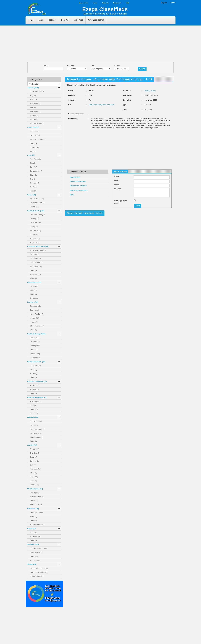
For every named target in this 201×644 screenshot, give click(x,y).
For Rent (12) (35, 385)
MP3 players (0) (36, 266)
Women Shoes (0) (37, 123)
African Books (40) (37, 199)
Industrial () (33, 417)
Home (95, 3)
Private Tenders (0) (37, 576)
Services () (33, 544)
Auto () (31, 155)
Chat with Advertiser (78, 181)
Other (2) (33, 330)
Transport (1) (35, 183)
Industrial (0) (35, 318)
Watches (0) (34, 485)
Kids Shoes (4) (35, 103)
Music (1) (33, 290)
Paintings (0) (35, 147)
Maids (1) (33, 517)
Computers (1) (35, 258)
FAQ (127, 3)
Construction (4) (36, 171)
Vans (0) (33, 191)
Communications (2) (37, 429)
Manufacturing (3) (37, 437)
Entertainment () (34, 282)
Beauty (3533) (35, 338)
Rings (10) (34, 477)
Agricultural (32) (36, 421)
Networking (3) (35, 231)
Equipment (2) (35, 536)
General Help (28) (37, 513)
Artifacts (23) (35, 131)
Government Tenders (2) (39, 572)
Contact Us (117, 3)
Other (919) (34, 556)
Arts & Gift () (33, 127)
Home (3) (33, 370)
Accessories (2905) (37, 92)
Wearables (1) (35, 358)
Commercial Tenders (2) (39, 568)
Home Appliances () (36, 362)
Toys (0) (33, 151)
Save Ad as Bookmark (79, 190)
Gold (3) (33, 465)
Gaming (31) (35, 493)
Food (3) (33, 405)
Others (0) (34, 501)
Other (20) (34, 350)
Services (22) (35, 239)
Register (52, 20)
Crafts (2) (33, 457)
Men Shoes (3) (35, 111)
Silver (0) (33, 481)
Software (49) (35, 242)
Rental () (32, 528)
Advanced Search (96, 20)
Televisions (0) (35, 274)
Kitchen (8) (34, 374)
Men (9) (33, 107)
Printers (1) (34, 235)
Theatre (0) (34, 298)
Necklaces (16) (36, 469)
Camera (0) (34, 254)
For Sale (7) (34, 389)
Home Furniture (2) (37, 314)
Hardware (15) (35, 223)
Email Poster (75, 177)
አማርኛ (173, 3)
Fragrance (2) (35, 342)
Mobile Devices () (35, 489)
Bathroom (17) (35, 306)
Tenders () (32, 564)
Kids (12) (33, 99)
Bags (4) (33, 96)
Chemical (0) (35, 425)
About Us (105, 3)
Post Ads (65, 20)
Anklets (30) (34, 449)
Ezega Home (84, 3)
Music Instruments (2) (38, 139)
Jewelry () (32, 445)
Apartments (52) (36, 401)
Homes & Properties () (37, 382)
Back (72, 195)
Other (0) (33, 294)
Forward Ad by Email (78, 186)
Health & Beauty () (36, 334)
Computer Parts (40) (38, 215)
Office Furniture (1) (37, 326)
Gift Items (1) (35, 135)
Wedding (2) (35, 115)
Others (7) (34, 521)
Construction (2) (36, 433)
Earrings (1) (34, 461)
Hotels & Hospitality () (37, 397)
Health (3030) (35, 346)
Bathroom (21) (35, 366)
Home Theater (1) (37, 262)
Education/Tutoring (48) (39, 548)
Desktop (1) (34, 219)
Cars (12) (33, 167)
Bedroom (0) (35, 310)
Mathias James (150, 91)
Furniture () (33, 302)
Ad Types (79, 20)
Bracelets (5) (35, 453)
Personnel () (33, 509)
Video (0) (33, 278)
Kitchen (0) (34, 322)
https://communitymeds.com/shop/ (102, 105)
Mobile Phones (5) (37, 497)
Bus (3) (33, 163)
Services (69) (35, 354)
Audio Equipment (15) (38, 250)
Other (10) (34, 409)
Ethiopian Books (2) (37, 203)
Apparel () (33, 88)
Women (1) (34, 119)
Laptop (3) (34, 227)
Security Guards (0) (37, 525)
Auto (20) (33, 532)
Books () (32, 195)
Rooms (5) (34, 413)
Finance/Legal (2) (36, 552)
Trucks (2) (34, 187)
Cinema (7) (34, 286)
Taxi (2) (33, 179)
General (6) (34, 207)
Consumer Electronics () (38, 246)
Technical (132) (36, 560)
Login (41, 20)
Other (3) (33, 175)
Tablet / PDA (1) (36, 505)
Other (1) (33, 143)
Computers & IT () (36, 211)
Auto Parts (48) (36, 159)
